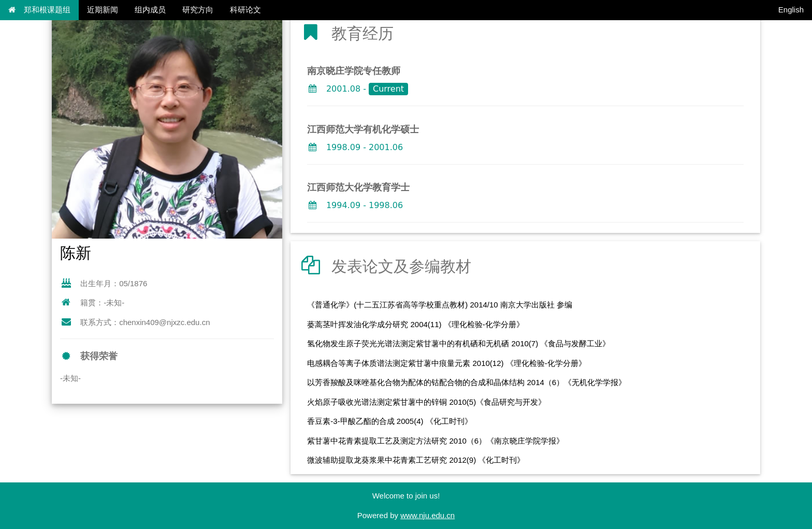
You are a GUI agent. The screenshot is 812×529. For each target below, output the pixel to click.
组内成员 (150, 10)
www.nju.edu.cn (427, 515)
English (791, 10)
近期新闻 (103, 10)
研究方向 (198, 10)
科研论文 (245, 10)
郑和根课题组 (39, 10)
